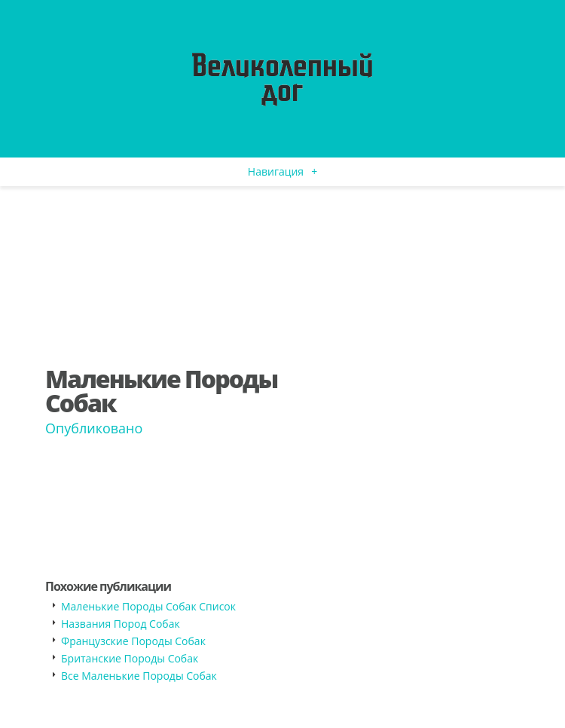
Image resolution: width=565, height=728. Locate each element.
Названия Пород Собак (121, 624)
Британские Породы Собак (130, 658)
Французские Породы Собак (133, 641)
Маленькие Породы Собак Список (148, 606)
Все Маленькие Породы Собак (139, 676)
